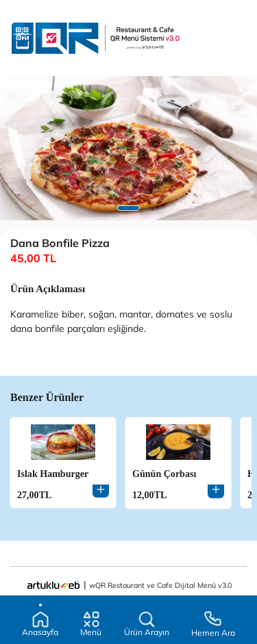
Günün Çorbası (164, 474)
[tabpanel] (128, 148)
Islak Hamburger (53, 474)
